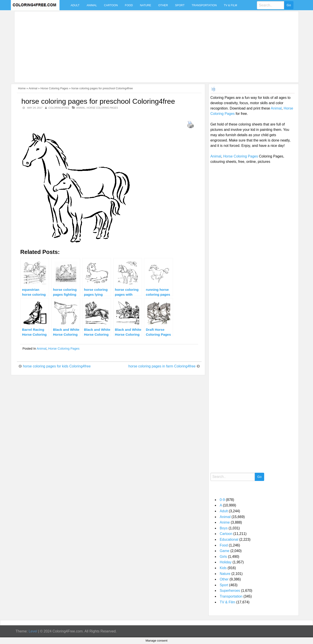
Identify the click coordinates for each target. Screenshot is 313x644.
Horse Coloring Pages (54, 88)
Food (129, 5)
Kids (223, 568)
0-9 (222, 500)
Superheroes (230, 591)
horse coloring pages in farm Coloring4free (162, 366)
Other (163, 5)
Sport (180, 5)
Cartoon (111, 5)
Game (225, 551)
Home (22, 88)
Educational (229, 539)
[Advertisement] (149, 44)
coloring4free (59, 108)
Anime (225, 522)
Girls (223, 557)
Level (33, 631)
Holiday (226, 562)
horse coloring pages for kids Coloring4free (57, 366)
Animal (92, 5)
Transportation (204, 5)
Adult (75, 5)
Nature (146, 5)
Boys (224, 528)
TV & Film (230, 5)
